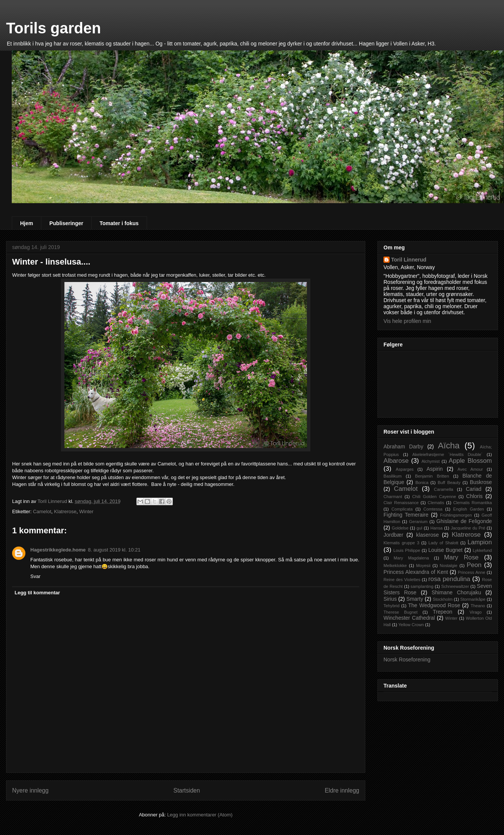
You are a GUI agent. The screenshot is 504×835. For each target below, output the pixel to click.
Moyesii (423, 566)
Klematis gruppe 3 (401, 543)
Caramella (444, 489)
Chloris (474, 496)
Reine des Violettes (402, 580)
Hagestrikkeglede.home (58, 550)
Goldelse (400, 528)
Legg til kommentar (38, 593)
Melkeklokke (395, 566)
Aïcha (448, 446)
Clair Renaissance (401, 503)
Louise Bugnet (445, 550)
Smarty (415, 599)
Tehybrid (391, 606)
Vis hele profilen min (407, 321)
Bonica (422, 483)
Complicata (402, 509)
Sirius (390, 599)
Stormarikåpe (473, 599)
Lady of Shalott (444, 543)
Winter (86, 511)
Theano (478, 606)
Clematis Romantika (473, 503)
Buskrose (481, 482)
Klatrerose (65, 511)
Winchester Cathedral (409, 618)
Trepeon (443, 612)
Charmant (393, 497)
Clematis (436, 503)
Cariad (473, 489)
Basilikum (393, 476)
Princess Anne (471, 572)
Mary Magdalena (411, 558)
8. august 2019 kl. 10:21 (114, 550)
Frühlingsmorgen (456, 515)
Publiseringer (66, 223)
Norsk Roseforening (407, 660)
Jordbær (393, 535)
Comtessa (433, 509)
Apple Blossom (470, 461)
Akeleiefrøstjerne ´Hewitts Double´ (447, 454)
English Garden (469, 509)
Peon (474, 565)
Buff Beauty (449, 483)
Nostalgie (448, 566)
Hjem (27, 223)
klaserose (427, 535)
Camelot (42, 511)
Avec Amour (470, 469)
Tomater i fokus (119, 223)
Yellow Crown (411, 625)
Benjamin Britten (432, 476)
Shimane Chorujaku (456, 592)
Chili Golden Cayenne (434, 497)
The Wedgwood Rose (434, 605)
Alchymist (430, 461)
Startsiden (186, 790)
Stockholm (443, 599)
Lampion (480, 542)
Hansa (437, 528)
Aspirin (434, 469)
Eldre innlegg (342, 790)
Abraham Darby (403, 446)
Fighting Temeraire (406, 515)
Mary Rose (461, 557)
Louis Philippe (407, 550)
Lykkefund (482, 550)
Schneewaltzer (455, 586)
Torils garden (53, 28)
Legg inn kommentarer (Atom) (200, 815)
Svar (35, 576)
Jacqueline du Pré (468, 528)
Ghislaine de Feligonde (464, 521)
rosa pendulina (449, 579)
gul (419, 528)
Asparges (405, 469)
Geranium (418, 522)
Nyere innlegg (30, 790)
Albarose (396, 461)
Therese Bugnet (401, 612)
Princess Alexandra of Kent (416, 572)
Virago (476, 612)
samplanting (422, 586)
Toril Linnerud (409, 260)
